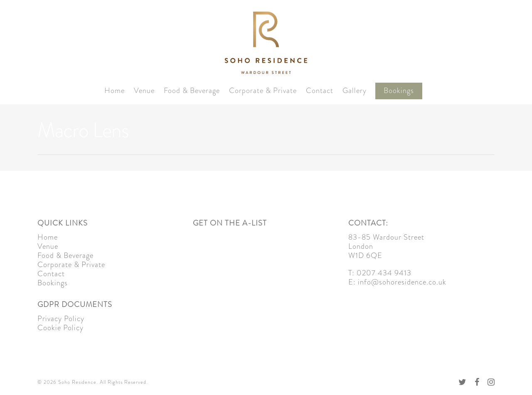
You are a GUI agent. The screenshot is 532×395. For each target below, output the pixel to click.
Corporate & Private (263, 91)
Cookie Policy (60, 328)
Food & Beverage (192, 91)
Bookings (399, 91)
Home (115, 91)
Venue (144, 91)
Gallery (355, 91)
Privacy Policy (61, 319)
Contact (320, 91)
